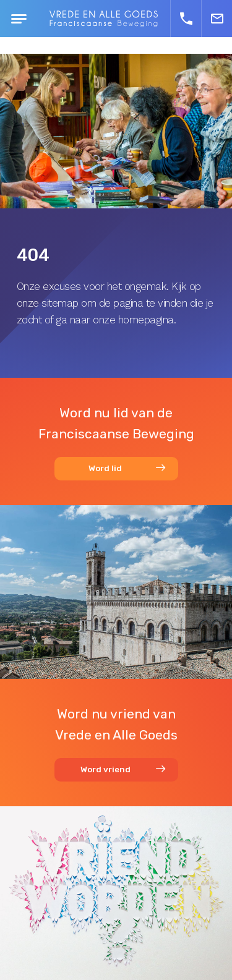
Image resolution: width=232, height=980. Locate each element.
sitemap (60, 303)
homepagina (146, 320)
